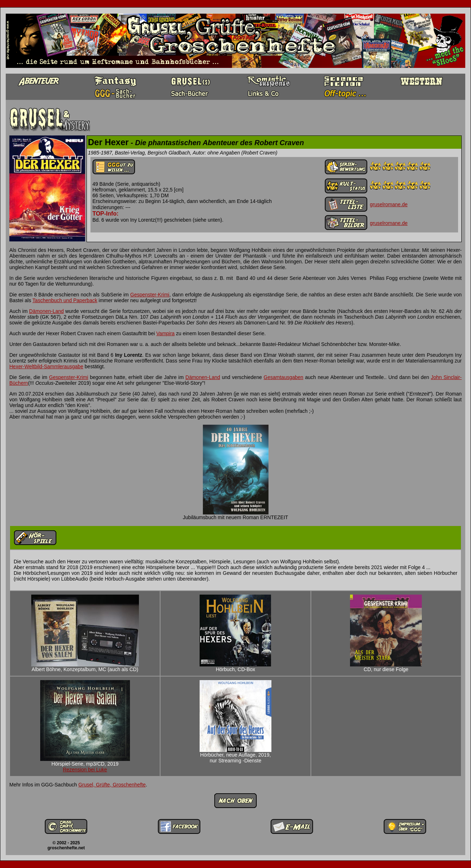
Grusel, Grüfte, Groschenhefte (112, 785)
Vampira (165, 333)
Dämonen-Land (46, 311)
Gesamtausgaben (283, 377)
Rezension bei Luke (85, 770)
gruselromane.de (389, 204)
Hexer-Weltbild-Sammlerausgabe (46, 366)
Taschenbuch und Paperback (65, 300)
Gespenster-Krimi (150, 295)
